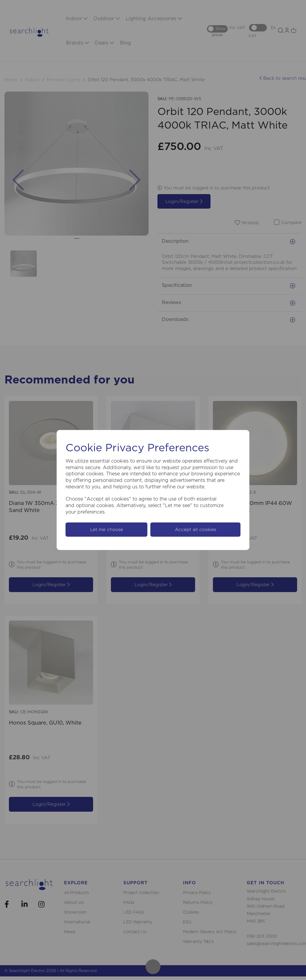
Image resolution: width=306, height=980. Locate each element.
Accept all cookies (196, 529)
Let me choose (107, 529)
